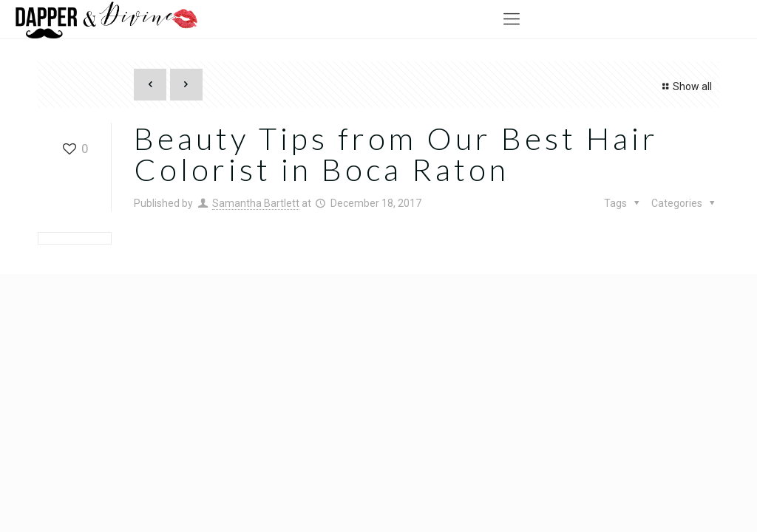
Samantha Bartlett (256, 203)
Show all (685, 86)
